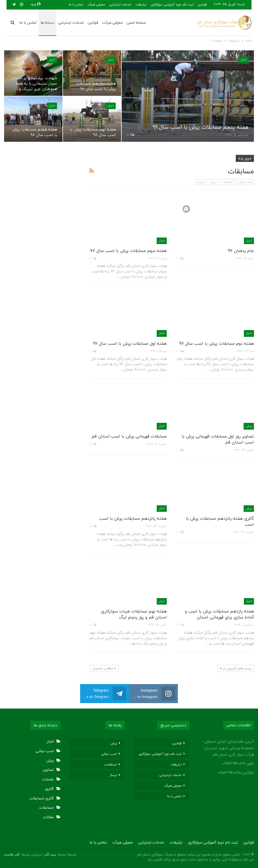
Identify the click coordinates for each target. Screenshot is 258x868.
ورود (35, 4)
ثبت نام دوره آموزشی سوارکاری (172, 4)
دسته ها (47, 22)
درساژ (200, 182)
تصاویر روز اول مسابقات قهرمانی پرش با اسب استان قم (218, 439)
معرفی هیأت (112, 22)
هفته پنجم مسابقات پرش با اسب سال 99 (201, 127)
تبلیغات (141, 4)
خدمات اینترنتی (120, 4)
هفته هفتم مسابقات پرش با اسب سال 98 (35, 132)
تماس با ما (28, 22)
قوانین (202, 4)
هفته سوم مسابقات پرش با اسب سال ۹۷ (128, 251)
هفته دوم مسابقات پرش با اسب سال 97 (217, 343)
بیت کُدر (50, 855)
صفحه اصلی (137, 22)
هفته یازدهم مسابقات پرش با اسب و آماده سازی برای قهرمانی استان (219, 614)
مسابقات (46, 807)
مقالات (48, 817)
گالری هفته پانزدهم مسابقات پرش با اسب (220, 521)
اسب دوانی (245, 182)
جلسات (48, 779)
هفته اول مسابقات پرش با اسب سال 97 (130, 343)
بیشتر (99, 4)
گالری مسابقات (42, 798)
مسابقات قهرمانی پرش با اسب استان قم (129, 436)
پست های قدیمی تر (236, 668)
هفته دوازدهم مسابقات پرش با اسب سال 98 (96, 86)
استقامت (227, 182)
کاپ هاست (12, 855)
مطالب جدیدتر (104, 668)
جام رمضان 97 (241, 251)
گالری (49, 789)
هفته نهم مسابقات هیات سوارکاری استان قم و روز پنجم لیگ (134, 614)
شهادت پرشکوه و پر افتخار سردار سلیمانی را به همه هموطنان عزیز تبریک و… (34, 83)
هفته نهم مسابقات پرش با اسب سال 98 (93, 132)
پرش (213, 182)
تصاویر (48, 770)
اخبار (243, 60)
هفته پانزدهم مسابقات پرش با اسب (133, 518)
